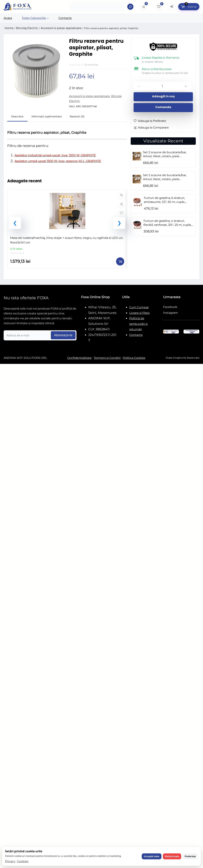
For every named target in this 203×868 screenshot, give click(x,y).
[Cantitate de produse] (162, 86)
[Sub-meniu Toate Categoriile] (48, 18)
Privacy (10, 861)
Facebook (170, 307)
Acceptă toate (152, 856)
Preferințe (190, 856)
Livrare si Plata (139, 313)
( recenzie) (91, 65)
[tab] (17, 117)
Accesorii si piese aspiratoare (61, 28)
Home (9, 28)
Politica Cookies (134, 358)
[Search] (130, 7)
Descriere (17, 116)
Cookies (23, 861)
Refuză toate (172, 856)
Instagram (170, 313)
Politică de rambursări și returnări (138, 324)
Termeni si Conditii (107, 358)
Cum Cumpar (139, 307)
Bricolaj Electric (27, 28)
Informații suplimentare (47, 116)
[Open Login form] (172, 7)
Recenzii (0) (77, 116)
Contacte (136, 335)
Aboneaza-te (63, 335)
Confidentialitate (79, 358)
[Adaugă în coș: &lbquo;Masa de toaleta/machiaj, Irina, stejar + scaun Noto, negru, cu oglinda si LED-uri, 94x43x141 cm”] (120, 261)
